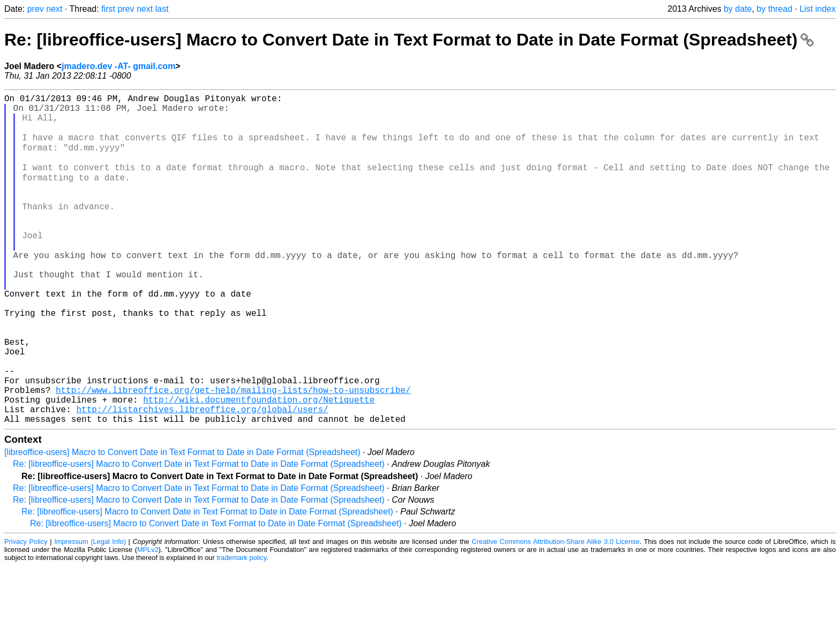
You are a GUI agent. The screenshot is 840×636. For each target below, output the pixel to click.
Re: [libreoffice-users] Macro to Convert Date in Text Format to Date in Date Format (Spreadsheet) (409, 40)
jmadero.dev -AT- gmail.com (118, 66)
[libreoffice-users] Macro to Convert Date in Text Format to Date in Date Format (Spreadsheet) (182, 522)
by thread (774, 9)
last (162, 9)
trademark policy (241, 628)
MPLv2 (148, 620)
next (54, 9)
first (108, 9)
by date (738, 9)
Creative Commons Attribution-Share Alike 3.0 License (556, 612)
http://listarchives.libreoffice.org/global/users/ (202, 477)
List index (817, 9)
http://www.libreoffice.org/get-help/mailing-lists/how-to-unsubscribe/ (233, 453)
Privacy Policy (26, 612)
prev (36, 9)
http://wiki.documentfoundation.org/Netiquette (259, 465)
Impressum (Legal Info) (90, 612)
